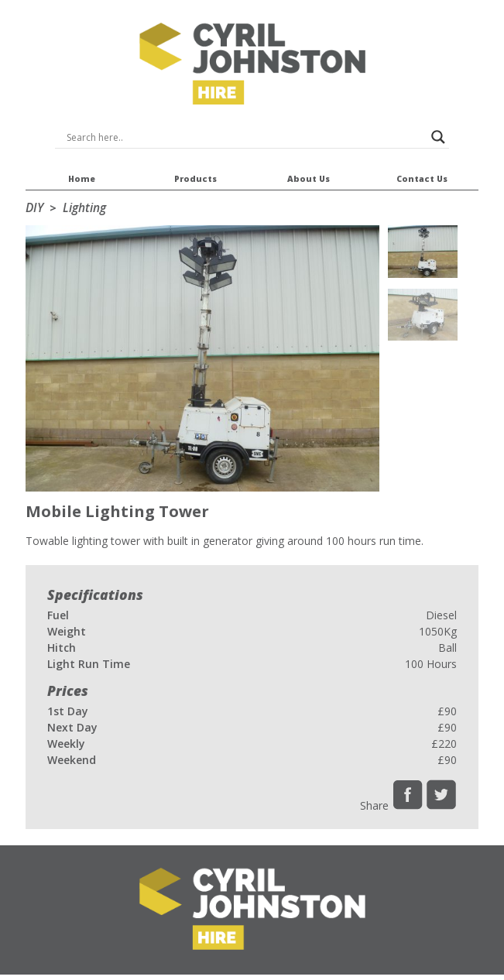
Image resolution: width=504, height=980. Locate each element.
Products (195, 171)
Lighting (84, 208)
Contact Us (422, 171)
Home (82, 171)
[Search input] (245, 137)
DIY (34, 208)
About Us (308, 171)
